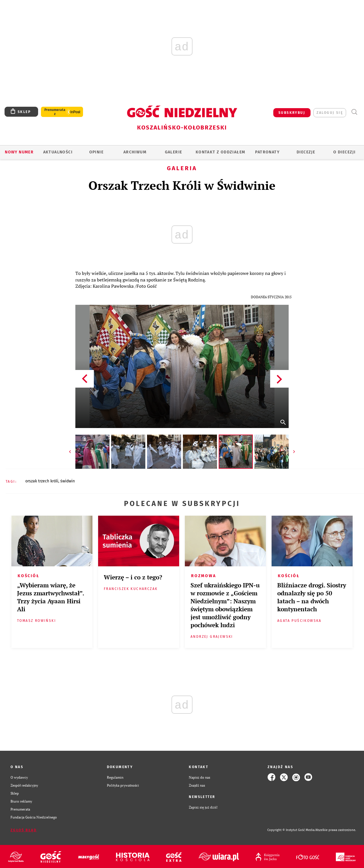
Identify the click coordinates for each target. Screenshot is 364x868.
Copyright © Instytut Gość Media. (291, 830)
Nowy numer (19, 152)
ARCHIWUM (135, 152)
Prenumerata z (55, 112)
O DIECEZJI (344, 152)
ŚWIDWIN (68, 481)
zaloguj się (330, 113)
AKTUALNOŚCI (58, 152)
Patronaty (267, 152)
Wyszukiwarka (354, 112)
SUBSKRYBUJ (292, 113)
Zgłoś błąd (24, 830)
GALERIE (174, 152)
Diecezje (306, 152)
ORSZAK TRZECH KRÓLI (42, 481)
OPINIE (96, 152)
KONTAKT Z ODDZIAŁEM (221, 152)
